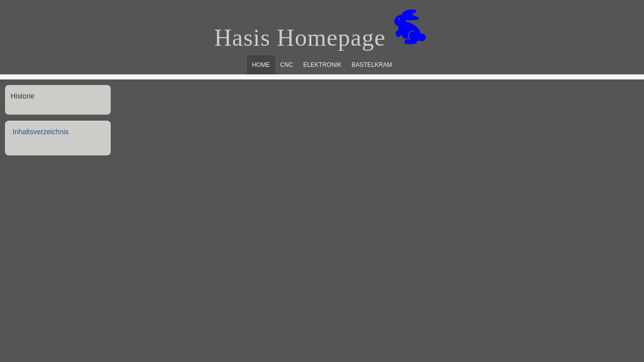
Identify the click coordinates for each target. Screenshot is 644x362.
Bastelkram (372, 65)
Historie (22, 96)
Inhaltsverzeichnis (41, 132)
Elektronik (323, 65)
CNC (287, 65)
